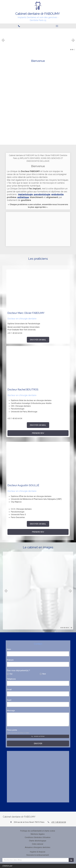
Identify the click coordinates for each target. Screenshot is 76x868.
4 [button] (66, 628)
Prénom (10, 660)
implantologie (25, 194)
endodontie (57, 194)
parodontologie (42, 194)
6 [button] (70, 628)
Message (11, 711)
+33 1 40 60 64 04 (59, 822)
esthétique (23, 197)
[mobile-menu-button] (57, 26)
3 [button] (74, 50)
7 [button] (71, 628)
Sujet (9, 700)
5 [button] (68, 628)
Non (44, 674)
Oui (11, 674)
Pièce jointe (18, 731)
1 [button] (71, 50)
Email (9, 689)
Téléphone (11, 679)
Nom (9, 649)
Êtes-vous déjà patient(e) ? (18, 670)
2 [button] (73, 50)
